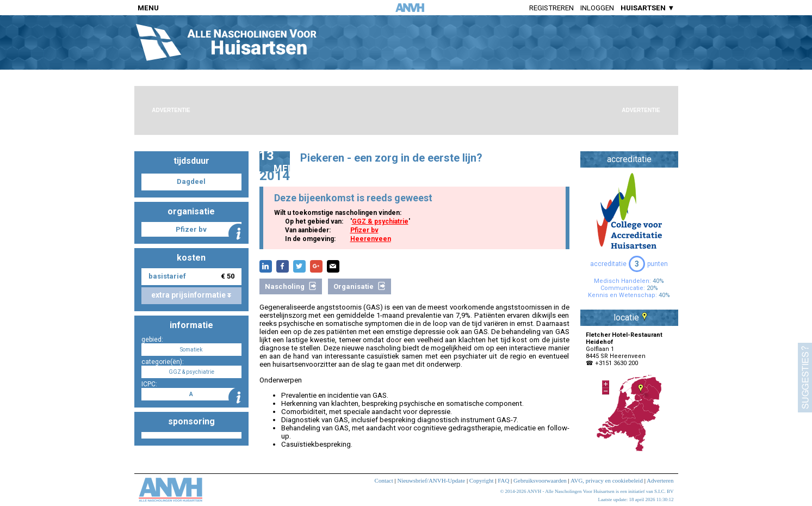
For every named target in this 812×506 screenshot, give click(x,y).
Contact (384, 480)
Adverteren (660, 480)
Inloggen (597, 8)
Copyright (482, 480)
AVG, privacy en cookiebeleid (607, 480)
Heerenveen (371, 239)
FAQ (503, 480)
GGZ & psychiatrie (380, 221)
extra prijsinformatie (191, 295)
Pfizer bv (364, 230)
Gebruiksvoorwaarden (540, 480)
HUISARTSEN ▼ (647, 8)
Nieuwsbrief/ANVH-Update (431, 480)
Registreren (551, 8)
